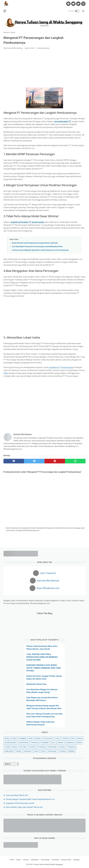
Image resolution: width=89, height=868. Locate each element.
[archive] (11, 764)
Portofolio (55, 860)
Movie (15, 747)
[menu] (5, 11)
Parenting (42, 747)
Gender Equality (10, 743)
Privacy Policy (66, 860)
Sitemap (76, 860)
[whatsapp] (75, 461)
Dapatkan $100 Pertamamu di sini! (20, 803)
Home (12, 860)
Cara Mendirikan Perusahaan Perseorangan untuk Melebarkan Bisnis (37, 247)
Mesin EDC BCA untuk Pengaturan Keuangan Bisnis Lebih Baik (35, 243)
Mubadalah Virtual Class (36, 684)
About (19, 860)
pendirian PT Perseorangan (61, 367)
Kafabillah (45, 743)
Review (19, 751)
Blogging (23, 738)
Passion (62, 747)
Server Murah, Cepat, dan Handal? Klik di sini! (24, 807)
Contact (26, 860)
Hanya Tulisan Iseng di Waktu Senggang (48, 864)
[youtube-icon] (73, 4)
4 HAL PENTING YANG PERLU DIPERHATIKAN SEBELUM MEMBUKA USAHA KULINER (42, 657)
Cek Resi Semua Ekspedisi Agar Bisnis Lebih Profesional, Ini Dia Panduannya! (40, 250)
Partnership (52, 747)
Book (31, 738)
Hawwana (35, 743)
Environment (48, 738)
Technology (52, 751)
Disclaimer (35, 860)
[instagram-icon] (83, 4)
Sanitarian (28, 751)
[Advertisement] (44, 69)
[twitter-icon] (78, 4)
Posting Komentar (43, 48)
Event (58, 738)
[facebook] (14, 461)
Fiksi (73, 738)
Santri (36, 751)
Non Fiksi (23, 747)
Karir (53, 743)
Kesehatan (70, 743)
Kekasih (60, 743)
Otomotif (32, 747)
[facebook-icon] (68, 4)
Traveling (62, 751)
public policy (9, 751)
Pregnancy (72, 747)
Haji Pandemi (24, 743)
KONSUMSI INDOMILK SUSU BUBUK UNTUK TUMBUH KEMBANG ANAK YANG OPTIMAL (44, 668)
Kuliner (79, 743)
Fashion (65, 738)
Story (43, 751)
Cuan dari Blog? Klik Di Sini (17, 795)
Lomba (7, 747)
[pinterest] (55, 461)
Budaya (38, 738)
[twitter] (34, 461)
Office (6, 373)
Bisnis (15, 738)
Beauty (7, 738)
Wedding (71, 751)
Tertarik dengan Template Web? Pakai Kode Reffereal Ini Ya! (30, 799)
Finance (80, 738)
